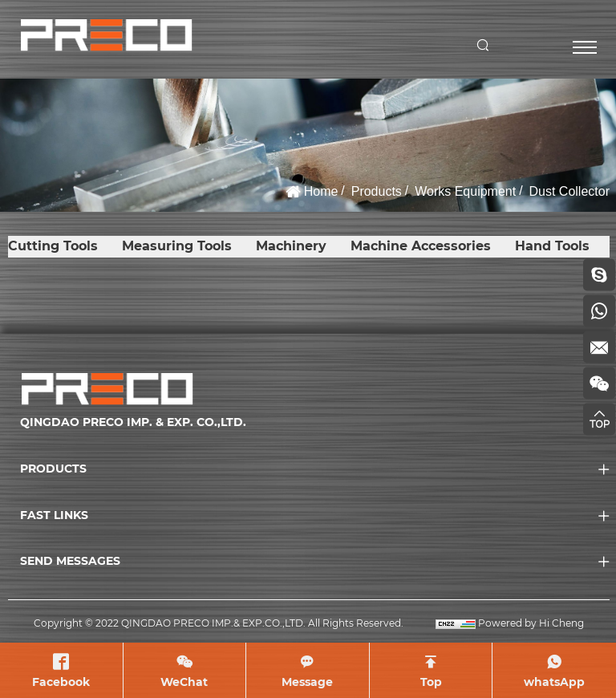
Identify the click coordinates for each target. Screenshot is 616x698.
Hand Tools (552, 246)
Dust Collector (569, 191)
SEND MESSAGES (70, 561)
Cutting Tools (53, 246)
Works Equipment (465, 191)
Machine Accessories (421, 246)
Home (321, 191)
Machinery (291, 246)
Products (377, 191)
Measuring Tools (177, 246)
